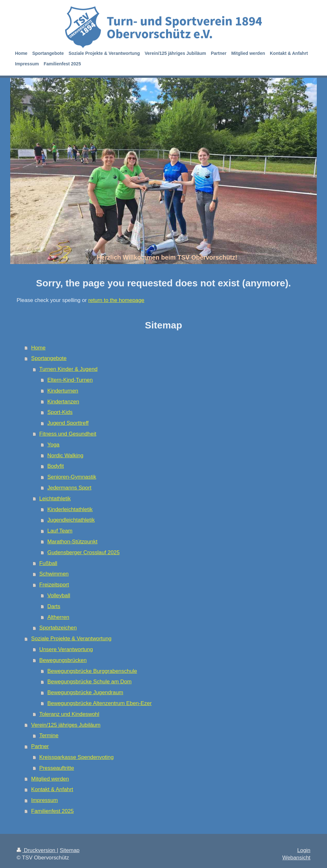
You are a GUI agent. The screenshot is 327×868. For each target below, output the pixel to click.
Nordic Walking (65, 456)
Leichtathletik (55, 499)
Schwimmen (54, 574)
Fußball (48, 563)
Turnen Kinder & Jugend (68, 369)
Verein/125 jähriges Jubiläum (66, 725)
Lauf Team (60, 531)
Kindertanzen (63, 402)
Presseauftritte (57, 768)
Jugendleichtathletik (71, 520)
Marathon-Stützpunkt (72, 542)
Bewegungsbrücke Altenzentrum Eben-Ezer (99, 703)
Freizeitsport (54, 585)
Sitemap (70, 850)
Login (304, 850)
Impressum (45, 800)
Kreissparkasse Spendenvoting (76, 757)
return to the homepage (116, 300)
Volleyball (59, 596)
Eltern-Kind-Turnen (70, 380)
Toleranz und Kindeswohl (69, 714)
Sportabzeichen (58, 628)
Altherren (58, 617)
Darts (54, 606)
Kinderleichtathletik (70, 509)
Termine (49, 736)
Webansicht (296, 858)
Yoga (53, 445)
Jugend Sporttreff (68, 423)
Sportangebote (49, 358)
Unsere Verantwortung (66, 649)
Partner (40, 746)
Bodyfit (56, 466)
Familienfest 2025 (53, 811)
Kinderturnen (63, 391)
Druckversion (37, 850)
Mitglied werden (50, 779)
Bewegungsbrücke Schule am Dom (89, 682)
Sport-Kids (60, 412)
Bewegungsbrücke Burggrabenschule (92, 671)
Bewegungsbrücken (63, 660)
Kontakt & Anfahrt (52, 789)
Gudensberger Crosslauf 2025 (83, 552)
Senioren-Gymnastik (72, 477)
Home (38, 348)
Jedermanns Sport (69, 488)
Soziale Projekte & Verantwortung (72, 639)
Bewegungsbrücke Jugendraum (85, 692)
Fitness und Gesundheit (68, 434)
